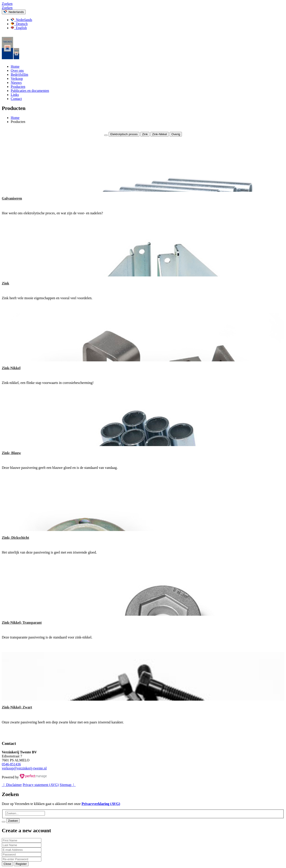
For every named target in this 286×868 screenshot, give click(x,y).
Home (15, 66)
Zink (145, 134)
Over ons (17, 71)
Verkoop (17, 79)
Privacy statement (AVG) (41, 785)
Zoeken (7, 4)
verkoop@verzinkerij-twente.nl (24, 768)
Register (21, 864)
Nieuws (16, 83)
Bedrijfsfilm (19, 75)
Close (7, 864)
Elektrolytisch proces (124, 134)
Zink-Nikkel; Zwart (17, 707)
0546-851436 (11, 764)
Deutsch (19, 24)
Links (15, 95)
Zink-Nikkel (160, 134)
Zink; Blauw (11, 453)
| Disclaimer (12, 785)
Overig (176, 134)
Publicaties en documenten (30, 91)
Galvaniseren (12, 198)
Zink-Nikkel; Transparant (22, 623)
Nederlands (14, 12)
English (19, 28)
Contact (16, 99)
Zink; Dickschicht (15, 538)
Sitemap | (68, 785)
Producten (18, 87)
